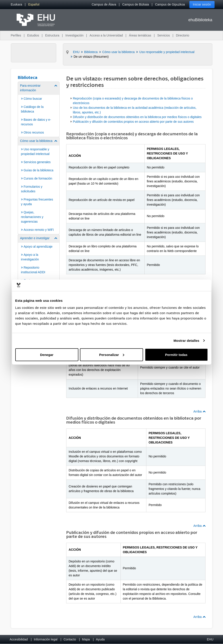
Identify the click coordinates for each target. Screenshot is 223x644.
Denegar (47, 354)
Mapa (86, 639)
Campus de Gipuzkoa (170, 4)
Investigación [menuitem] (74, 35)
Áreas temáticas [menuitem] (140, 35)
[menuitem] (16, 5)
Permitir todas (176, 354)
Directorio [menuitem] (183, 35)
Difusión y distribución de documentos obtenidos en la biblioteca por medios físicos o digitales (137, 117)
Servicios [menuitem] (164, 35)
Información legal (46, 639)
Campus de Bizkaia (136, 4)
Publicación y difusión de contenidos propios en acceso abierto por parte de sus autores (133, 122)
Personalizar (112, 354)
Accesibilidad (19, 639)
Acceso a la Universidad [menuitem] (106, 35)
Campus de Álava (104, 4)
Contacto (70, 639)
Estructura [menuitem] (52, 35)
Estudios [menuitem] (33, 35)
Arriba (199, 411)
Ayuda (100, 639)
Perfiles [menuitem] (16, 35)
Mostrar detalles (186, 341)
